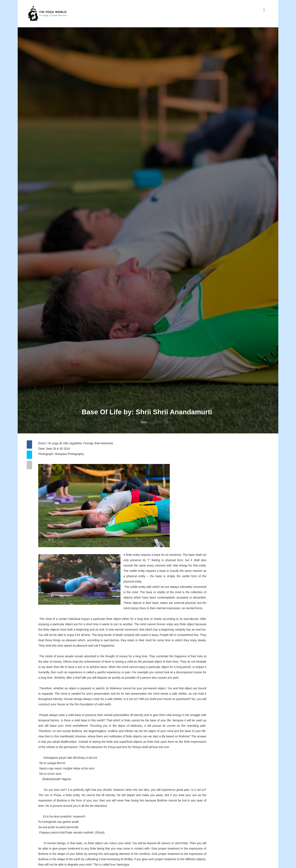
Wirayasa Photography (73, 569)
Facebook (209, 598)
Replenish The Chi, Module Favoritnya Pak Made (241, 778)
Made (145, 535)
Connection (232, 741)
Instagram (210, 595)
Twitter (207, 606)
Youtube (208, 602)
